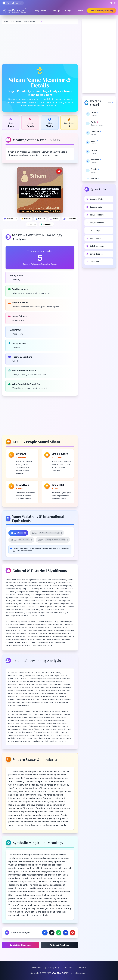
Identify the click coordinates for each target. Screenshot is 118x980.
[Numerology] (10, 219)
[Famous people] (26, 219)
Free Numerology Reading (102, 11)
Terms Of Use (37, 968)
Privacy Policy (54, 968)
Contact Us (82, 968)
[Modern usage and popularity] (32, 224)
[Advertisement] (40, 44)
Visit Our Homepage (20, 945)
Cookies (69, 968)
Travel (81, 11)
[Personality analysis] (70, 219)
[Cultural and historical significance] (54, 219)
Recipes (69, 11)
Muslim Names (30, 21)
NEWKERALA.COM (60, 973)
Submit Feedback (59, 945)
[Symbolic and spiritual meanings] (46, 224)
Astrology (56, 11)
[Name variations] (40, 219)
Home (6, 21)
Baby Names (40, 11)
